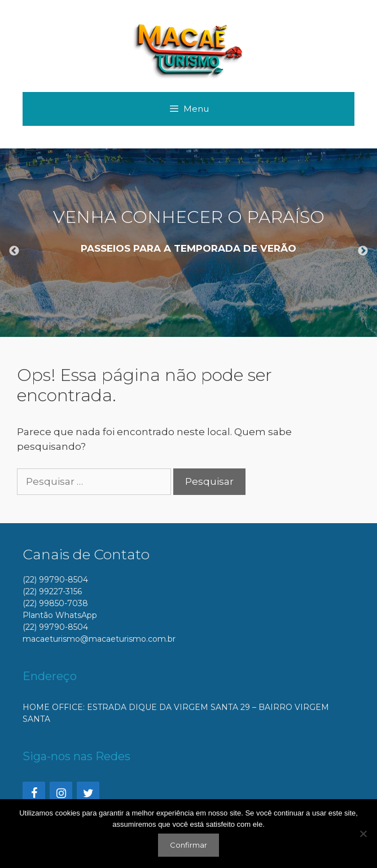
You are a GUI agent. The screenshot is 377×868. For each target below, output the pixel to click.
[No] (363, 834)
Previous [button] (14, 251)
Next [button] (363, 251)
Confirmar (188, 845)
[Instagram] (61, 794)
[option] (188, 243)
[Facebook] (34, 794)
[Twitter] (88, 794)
